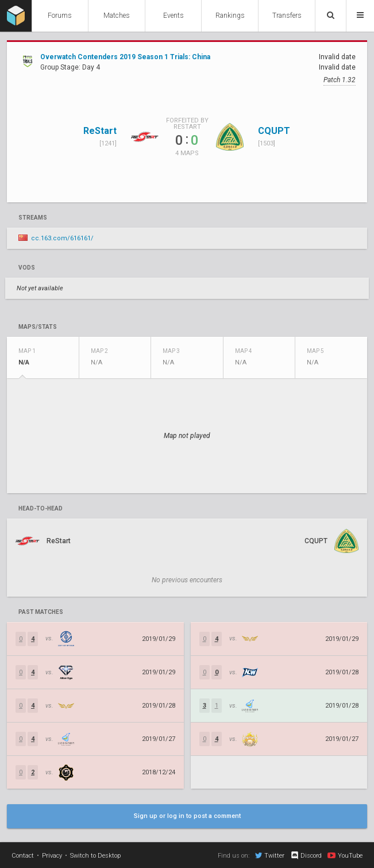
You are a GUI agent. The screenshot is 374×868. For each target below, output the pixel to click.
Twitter (270, 855)
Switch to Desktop (95, 856)
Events (173, 16)
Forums (60, 16)
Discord (306, 855)
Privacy (52, 856)
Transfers (287, 16)
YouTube (345, 855)
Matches (117, 16)
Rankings (230, 16)
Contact (23, 856)
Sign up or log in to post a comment (187, 816)
